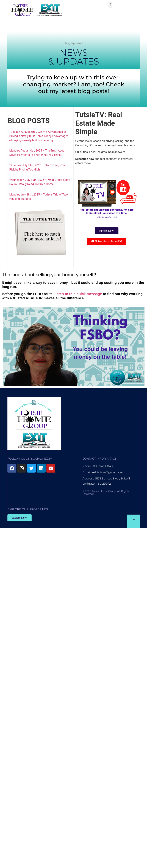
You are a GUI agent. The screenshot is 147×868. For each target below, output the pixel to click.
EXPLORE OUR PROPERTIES (28, 509)
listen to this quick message (78, 294)
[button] (110, 5)
